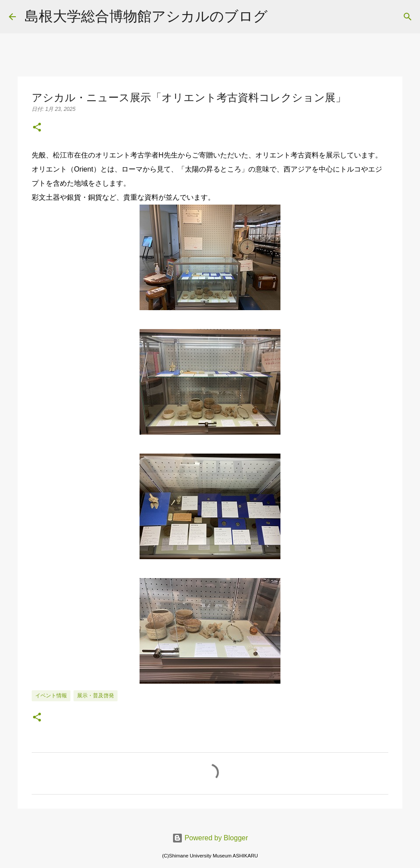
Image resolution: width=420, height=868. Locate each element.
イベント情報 (51, 696)
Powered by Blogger (210, 838)
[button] (37, 128)
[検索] (280, 17)
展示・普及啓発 (96, 696)
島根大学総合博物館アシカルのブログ (146, 16)
